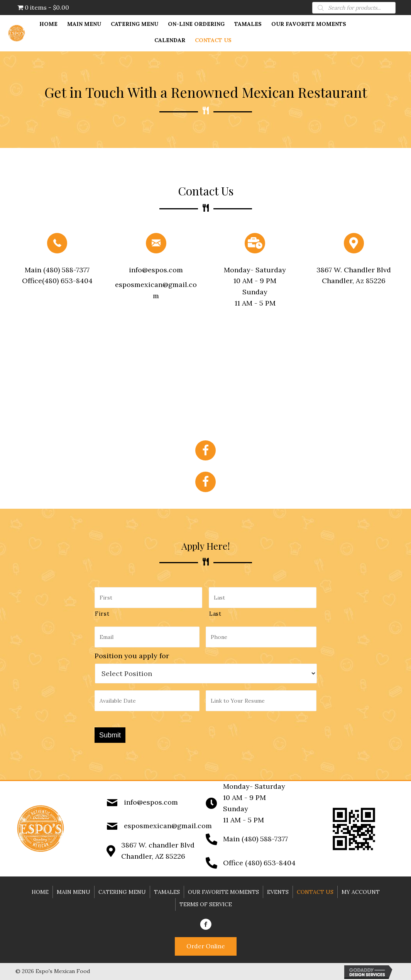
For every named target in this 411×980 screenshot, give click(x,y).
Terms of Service (206, 902)
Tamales (167, 889)
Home (40, 889)
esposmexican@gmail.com (168, 823)
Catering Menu (122, 889)
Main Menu (74, 889)
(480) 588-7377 (65, 270)
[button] (206, 945)
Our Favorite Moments (223, 889)
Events (278, 889)
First (102, 613)
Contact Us (315, 889)
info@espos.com (156, 270)
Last (215, 613)
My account (361, 889)
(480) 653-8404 (67, 281)
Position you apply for (132, 654)
